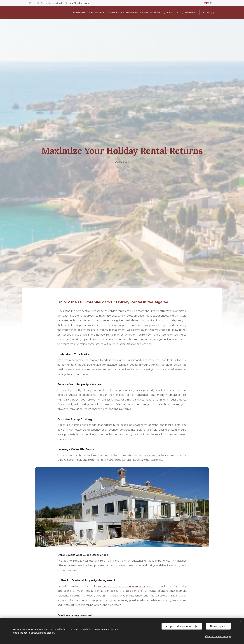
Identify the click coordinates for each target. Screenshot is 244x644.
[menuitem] (80, 13)
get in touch (57, 3)
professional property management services (125, 586)
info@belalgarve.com (80, 3)
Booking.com (152, 455)
